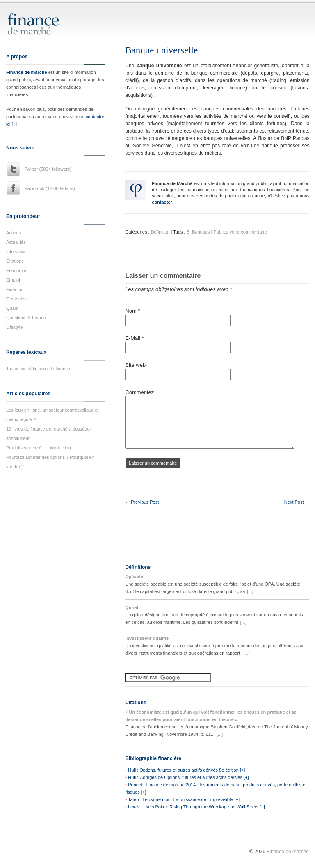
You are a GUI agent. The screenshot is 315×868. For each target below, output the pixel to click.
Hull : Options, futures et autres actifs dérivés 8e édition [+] (186, 770)
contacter (162, 202)
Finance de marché (27, 72)
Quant (12, 308)
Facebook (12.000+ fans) (50, 188)
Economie (16, 270)
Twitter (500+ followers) (48, 169)
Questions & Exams (26, 318)
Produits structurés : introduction (39, 448)
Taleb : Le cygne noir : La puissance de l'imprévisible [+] (184, 799)
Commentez (139, 392)
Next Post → (297, 502)
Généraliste (18, 299)
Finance (14, 289)
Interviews (16, 252)
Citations (15, 261)
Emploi (13, 280)
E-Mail (135, 338)
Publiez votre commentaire (240, 232)
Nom (132, 311)
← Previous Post (142, 502)
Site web (135, 365)
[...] (250, 591)
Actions (14, 233)
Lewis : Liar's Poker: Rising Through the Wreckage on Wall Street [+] (196, 807)
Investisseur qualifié (147, 638)
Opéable (134, 577)
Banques (201, 232)
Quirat (132, 607)
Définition (160, 232)
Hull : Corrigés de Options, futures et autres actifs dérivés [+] (188, 777)
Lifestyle (14, 327)
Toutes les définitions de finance (38, 369)
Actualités (16, 242)
